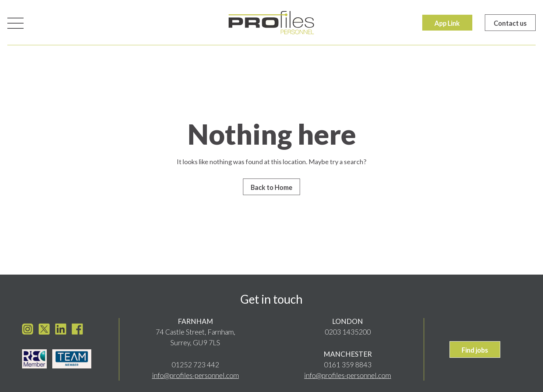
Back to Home (271, 187)
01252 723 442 (195, 363)
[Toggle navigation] (15, 22)
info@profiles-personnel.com (195, 373)
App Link (447, 23)
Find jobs (475, 348)
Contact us (510, 23)
